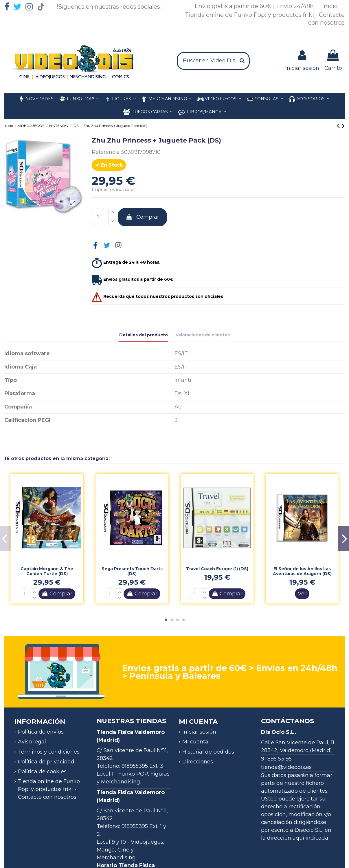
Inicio (331, 6)
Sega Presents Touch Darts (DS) (132, 571)
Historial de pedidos (208, 752)
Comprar (142, 217)
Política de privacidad (46, 762)
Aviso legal (32, 742)
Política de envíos (41, 732)
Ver (302, 594)
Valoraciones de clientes (203, 335)
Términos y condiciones (49, 752)
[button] (309, 99)
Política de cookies (42, 772)
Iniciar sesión (199, 732)
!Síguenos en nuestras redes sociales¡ (109, 7)
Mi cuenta (195, 742)
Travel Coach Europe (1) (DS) (217, 569)
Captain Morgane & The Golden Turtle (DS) (47, 571)
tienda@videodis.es (286, 767)
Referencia (106, 152)
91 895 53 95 (276, 759)
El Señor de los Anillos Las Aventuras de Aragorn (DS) (302, 571)
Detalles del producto (144, 335)
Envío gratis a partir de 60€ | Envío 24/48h (255, 6)
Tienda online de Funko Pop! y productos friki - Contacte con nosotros (49, 789)
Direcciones (198, 762)
